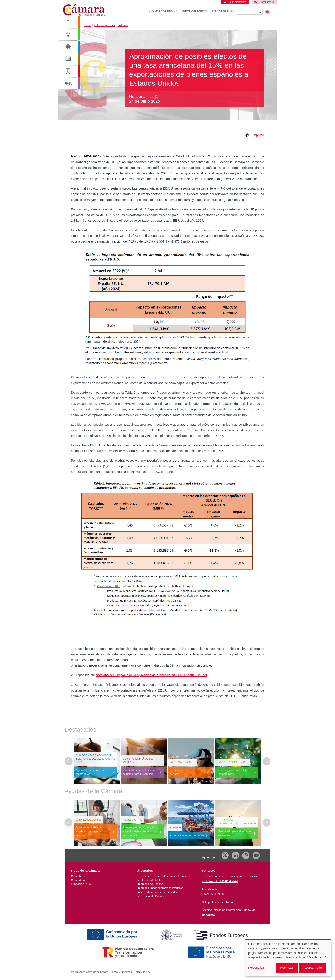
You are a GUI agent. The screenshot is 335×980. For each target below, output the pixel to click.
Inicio (87, 25)
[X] (225, 855)
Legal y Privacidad (122, 972)
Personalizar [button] (257, 968)
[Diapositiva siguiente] (267, 761)
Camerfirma (78, 876)
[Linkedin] (235, 855)
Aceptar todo (313, 968)
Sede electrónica (235, 2)
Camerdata (78, 880)
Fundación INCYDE (83, 884)
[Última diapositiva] (69, 761)
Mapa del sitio (143, 972)
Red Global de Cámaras (151, 896)
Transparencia (264, 2)
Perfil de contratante (149, 880)
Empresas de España (150, 884)
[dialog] (288, 958)
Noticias (123, 25)
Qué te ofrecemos (195, 12)
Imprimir (258, 135)
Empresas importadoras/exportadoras (160, 888)
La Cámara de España (162, 12)
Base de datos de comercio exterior (158, 892)
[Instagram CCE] (246, 855)
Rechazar (287, 968)
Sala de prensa (223, 12)
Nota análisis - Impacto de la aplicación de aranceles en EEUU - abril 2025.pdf (151, 675)
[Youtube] (256, 855)
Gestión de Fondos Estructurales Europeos (163, 876)
